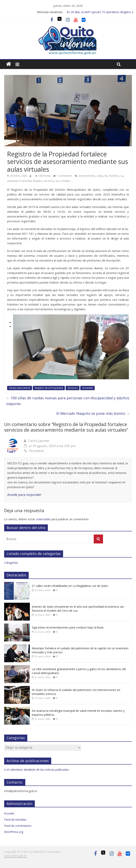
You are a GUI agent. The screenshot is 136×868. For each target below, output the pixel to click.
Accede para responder (24, 495)
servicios (49, 181)
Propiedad (25, 181)
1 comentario (63, 176)
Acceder (9, 813)
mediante (12, 181)
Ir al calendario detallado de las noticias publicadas (36, 770)
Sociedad (87, 388)
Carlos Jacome (39, 441)
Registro (38, 181)
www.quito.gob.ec (16, 856)
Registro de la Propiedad (49, 388)
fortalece (114, 176)
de (106, 176)
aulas (100, 176)
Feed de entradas (15, 820)
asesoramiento (87, 176)
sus (57, 181)
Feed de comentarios (18, 826)
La (122, 176)
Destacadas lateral (20, 388)
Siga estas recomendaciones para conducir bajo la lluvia (68, 627)
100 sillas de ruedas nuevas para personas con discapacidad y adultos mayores (68, 401)
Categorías (11, 563)
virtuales (65, 181)
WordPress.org (14, 832)
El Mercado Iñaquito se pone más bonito (93, 413)
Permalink (34, 451)
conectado (43, 519)
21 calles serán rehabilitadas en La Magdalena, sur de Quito (70, 586)
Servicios (73, 388)
